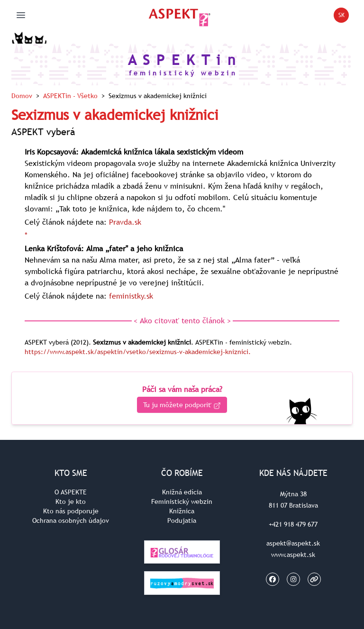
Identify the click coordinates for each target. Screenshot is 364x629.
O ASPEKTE (71, 492)
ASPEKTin (70, 96)
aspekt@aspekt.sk (293, 543)
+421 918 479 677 (293, 524)
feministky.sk (131, 296)
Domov (22, 96)
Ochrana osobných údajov (71, 520)
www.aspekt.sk (293, 555)
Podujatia (182, 520)
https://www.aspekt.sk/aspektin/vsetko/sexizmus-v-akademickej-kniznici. (138, 352)
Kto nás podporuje (71, 511)
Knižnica (182, 511)
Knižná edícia (182, 492)
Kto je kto (71, 501)
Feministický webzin (182, 501)
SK (344, 17)
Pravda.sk (125, 222)
